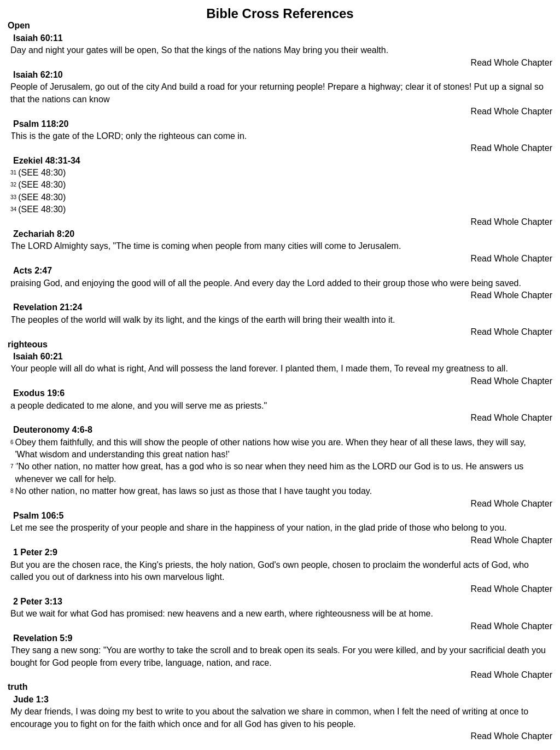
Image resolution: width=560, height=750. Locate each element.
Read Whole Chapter (512, 63)
